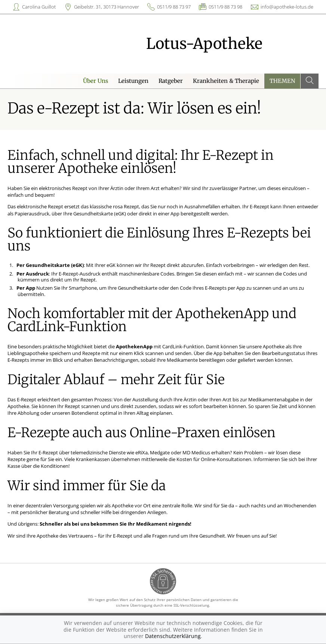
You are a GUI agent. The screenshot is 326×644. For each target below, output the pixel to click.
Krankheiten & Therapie (226, 81)
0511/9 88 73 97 (174, 7)
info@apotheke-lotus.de (287, 7)
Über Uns (96, 81)
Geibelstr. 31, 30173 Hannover (107, 7)
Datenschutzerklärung (173, 636)
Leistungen (133, 81)
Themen (282, 81)
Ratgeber (171, 81)
